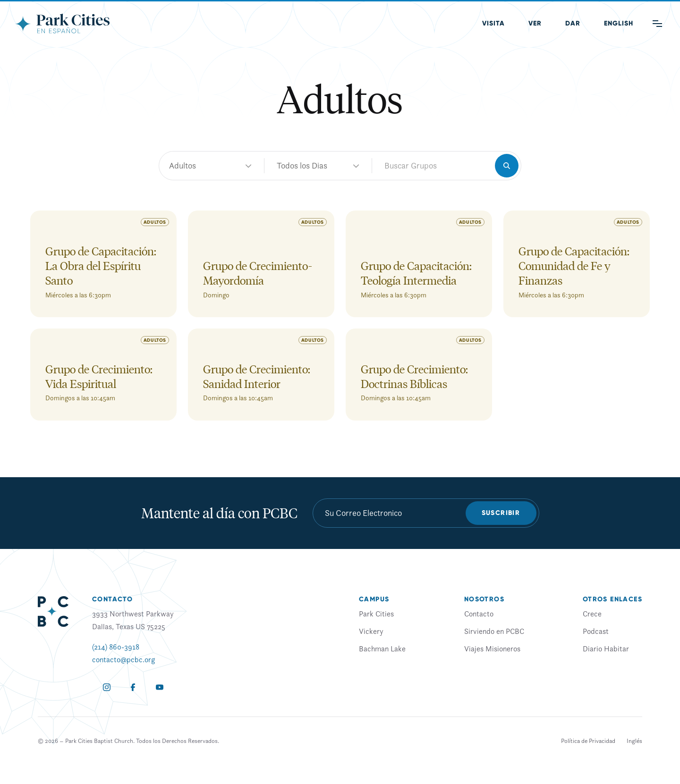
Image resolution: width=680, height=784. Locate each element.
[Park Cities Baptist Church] (62, 24)
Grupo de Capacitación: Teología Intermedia (416, 273)
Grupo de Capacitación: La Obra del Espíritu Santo (101, 266)
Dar (573, 23)
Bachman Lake (382, 649)
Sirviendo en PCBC (494, 631)
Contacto (479, 614)
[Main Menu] (657, 24)
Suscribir (501, 513)
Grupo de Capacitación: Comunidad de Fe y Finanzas (574, 266)
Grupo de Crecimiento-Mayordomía (258, 273)
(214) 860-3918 (116, 647)
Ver (535, 23)
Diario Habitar (606, 649)
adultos (318, 166)
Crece (592, 614)
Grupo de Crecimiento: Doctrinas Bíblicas (414, 376)
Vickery (371, 631)
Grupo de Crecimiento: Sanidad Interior (257, 376)
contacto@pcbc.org (123, 659)
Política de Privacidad (588, 741)
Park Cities (376, 614)
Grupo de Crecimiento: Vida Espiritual (99, 376)
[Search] (507, 166)
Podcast (596, 631)
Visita (493, 23)
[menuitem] (619, 24)
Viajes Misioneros (492, 649)
